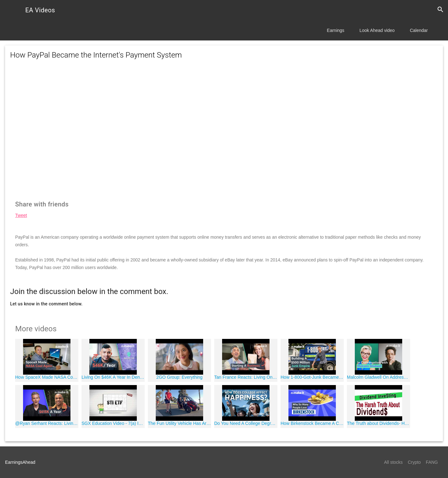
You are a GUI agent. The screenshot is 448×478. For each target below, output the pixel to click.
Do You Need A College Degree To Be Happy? (246, 423)
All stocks (394, 462)
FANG (432, 462)
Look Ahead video (377, 30)
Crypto (414, 462)
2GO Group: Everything (179, 377)
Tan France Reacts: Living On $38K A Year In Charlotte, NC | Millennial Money (246, 377)
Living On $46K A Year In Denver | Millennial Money (113, 377)
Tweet (21, 215)
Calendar (419, 30)
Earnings (336, 30)
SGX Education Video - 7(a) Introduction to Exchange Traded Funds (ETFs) (113, 423)
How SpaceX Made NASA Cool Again (47, 377)
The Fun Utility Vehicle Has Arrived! (179, 423)
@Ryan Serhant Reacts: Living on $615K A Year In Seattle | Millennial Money (47, 423)
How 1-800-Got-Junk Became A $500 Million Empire (312, 377)
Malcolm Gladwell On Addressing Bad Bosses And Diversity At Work (378, 377)
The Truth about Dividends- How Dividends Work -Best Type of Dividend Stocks (378, 423)
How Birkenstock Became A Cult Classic (312, 423)
